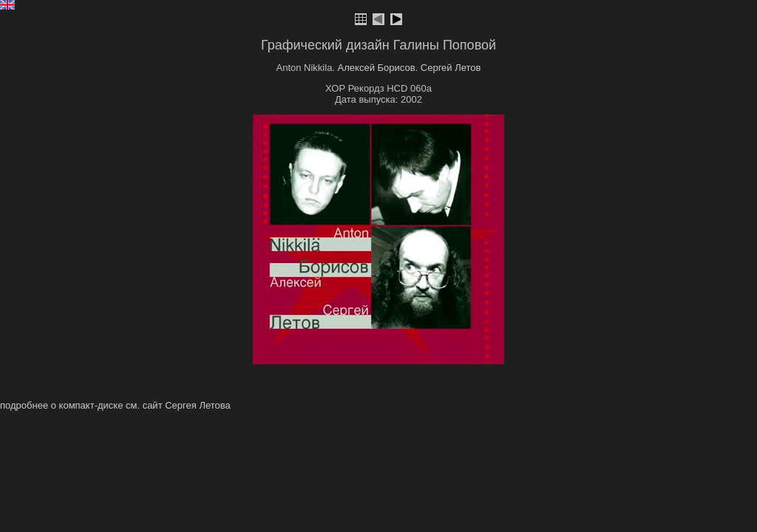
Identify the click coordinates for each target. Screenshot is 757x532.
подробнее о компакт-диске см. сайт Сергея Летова (115, 405)
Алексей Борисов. (378, 68)
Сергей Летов (451, 68)
